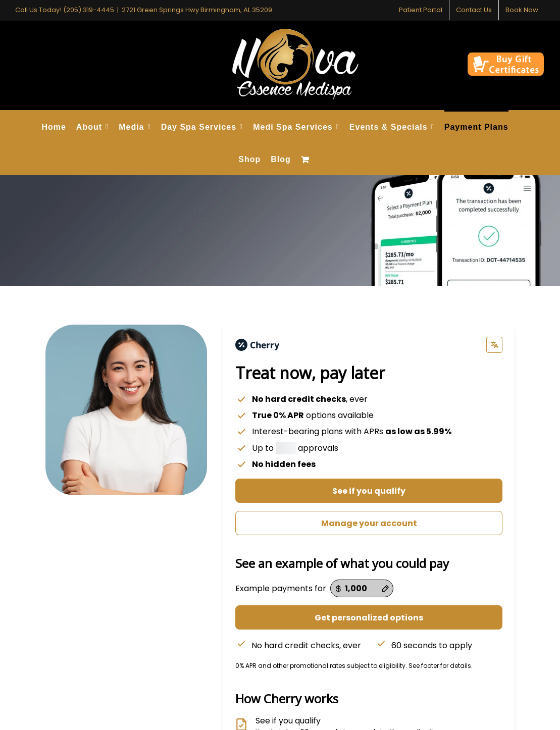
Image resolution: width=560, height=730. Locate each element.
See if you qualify (369, 491)
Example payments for (281, 588)
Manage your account (369, 523)
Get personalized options (369, 618)
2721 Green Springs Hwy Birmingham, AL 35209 (197, 10)
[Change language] (494, 345)
